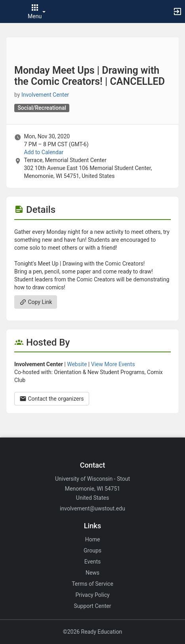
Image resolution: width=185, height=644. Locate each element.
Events (92, 562)
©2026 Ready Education (93, 632)
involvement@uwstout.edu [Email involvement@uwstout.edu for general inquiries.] (92, 508)
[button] (10, 11)
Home (93, 539)
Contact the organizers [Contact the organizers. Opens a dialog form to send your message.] (52, 399)
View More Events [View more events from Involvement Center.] (113, 364)
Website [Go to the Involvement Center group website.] (77, 364)
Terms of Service (92, 584)
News (92, 573)
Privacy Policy (92, 595)
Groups (92, 550)
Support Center (93, 606)
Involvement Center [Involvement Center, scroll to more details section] (45, 95)
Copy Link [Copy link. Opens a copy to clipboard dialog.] (36, 302)
